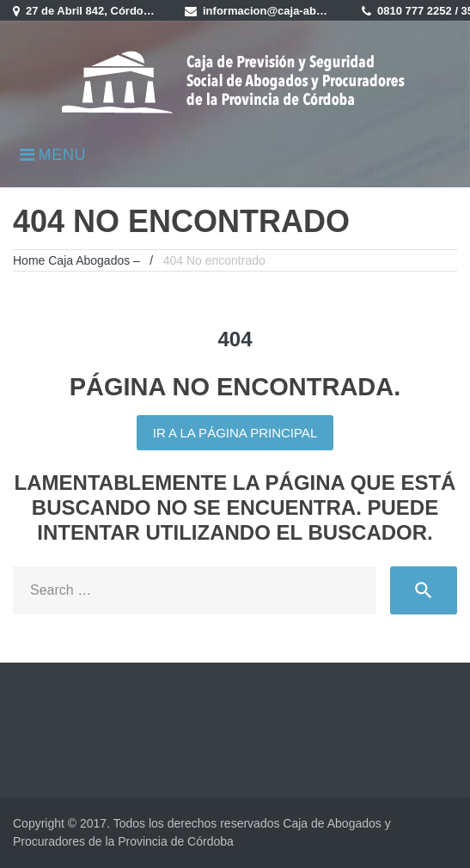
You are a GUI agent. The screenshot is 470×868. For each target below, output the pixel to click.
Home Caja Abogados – (76, 260)
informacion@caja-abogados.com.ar (299, 11)
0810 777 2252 (415, 11)
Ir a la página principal (235, 433)
